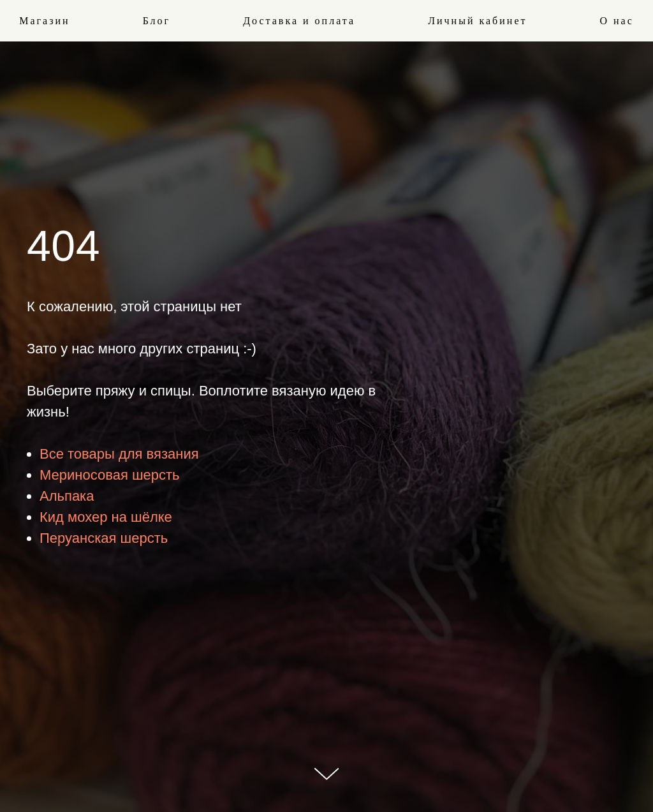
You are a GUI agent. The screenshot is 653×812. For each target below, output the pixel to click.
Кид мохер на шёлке (106, 517)
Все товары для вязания (119, 454)
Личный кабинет (477, 21)
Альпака (67, 496)
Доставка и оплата (299, 21)
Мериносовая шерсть (110, 475)
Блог (157, 21)
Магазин (44, 21)
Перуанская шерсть (104, 538)
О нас (616, 21)
